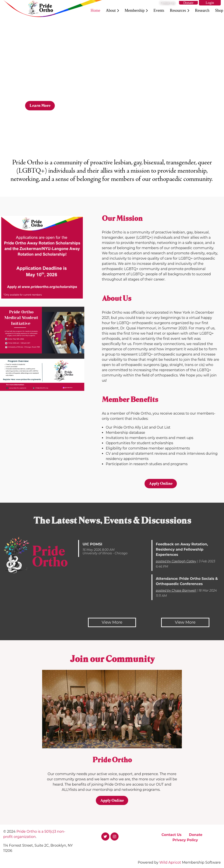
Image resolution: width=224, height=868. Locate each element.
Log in (210, 3)
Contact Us (172, 835)
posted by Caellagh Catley (176, 561)
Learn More (40, 106)
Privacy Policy (185, 840)
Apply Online (161, 483)
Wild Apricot (170, 862)
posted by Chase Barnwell (176, 591)
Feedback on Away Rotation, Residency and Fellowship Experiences (182, 549)
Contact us (167, 3)
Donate (188, 3)
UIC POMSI (92, 544)
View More (112, 622)
